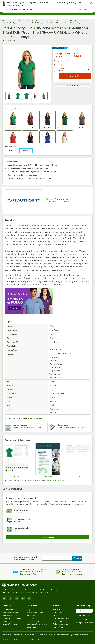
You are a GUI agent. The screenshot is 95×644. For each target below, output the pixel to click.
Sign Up (77, 558)
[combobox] (47, 11)
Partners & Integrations (11, 624)
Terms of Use (31, 635)
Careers (56, 615)
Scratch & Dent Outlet (35, 613)
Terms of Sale (7, 635)
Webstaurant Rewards (10, 613)
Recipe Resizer (8, 621)
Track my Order (84, 615)
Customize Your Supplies (12, 618)
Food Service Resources (36, 621)
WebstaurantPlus (9, 610)
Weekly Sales (32, 615)
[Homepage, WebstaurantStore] (47, 4)
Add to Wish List (72, 86)
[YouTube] (11, 598)
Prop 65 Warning (36, 418)
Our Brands (57, 613)
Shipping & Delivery (84, 623)
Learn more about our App (72, 574)
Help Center (84, 611)
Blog (29, 610)
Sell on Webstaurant (60, 624)
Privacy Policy (19, 635)
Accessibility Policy (45, 635)
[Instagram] (4, 598)
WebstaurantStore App (11, 615)
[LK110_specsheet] (17, 460)
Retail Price (78, 54)
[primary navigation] (7, 4)
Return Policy (58, 627)
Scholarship (57, 621)
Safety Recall (32, 627)
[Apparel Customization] (47, 460)
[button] (9, 96)
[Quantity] (57, 76)
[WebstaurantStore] (32, 585)
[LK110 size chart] (78, 460)
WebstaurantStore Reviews (37, 624)
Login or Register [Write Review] (47, 537)
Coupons (30, 618)
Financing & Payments (61, 618)
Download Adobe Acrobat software (55, 480)
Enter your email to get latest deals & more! (25, 558)
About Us (57, 610)
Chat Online (81, 619)
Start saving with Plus (28, 574)
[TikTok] (23, 598)
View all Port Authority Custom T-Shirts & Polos (58, 200)
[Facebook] (17, 598)
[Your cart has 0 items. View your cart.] (89, 4)
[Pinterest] (29, 598)
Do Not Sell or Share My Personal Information (71, 635)
